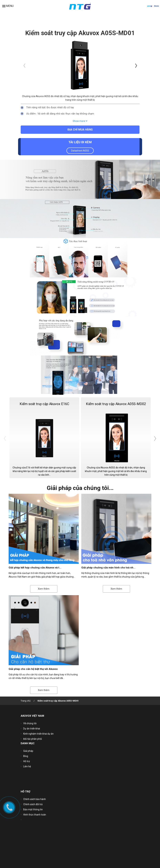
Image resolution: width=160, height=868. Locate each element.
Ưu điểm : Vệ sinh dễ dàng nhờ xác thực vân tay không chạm (60, 114)
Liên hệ (27, 766)
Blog (26, 756)
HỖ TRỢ (25, 792)
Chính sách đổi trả (33, 804)
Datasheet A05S (80, 151)
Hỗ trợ (27, 761)
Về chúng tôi (30, 723)
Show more (80, 121)
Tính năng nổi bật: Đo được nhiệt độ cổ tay (50, 108)
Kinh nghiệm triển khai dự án (38, 734)
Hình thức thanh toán (35, 815)
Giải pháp (28, 751)
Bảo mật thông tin (33, 809)
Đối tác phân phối (33, 739)
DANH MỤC (28, 743)
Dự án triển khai (32, 729)
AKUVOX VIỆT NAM (32, 716)
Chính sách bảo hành (35, 799)
